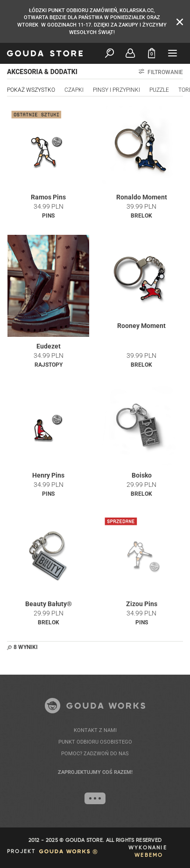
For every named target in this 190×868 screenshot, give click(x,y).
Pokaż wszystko (31, 90)
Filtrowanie (161, 72)
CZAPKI (74, 90)
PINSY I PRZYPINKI (116, 90)
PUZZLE (159, 90)
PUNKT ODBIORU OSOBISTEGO (95, 742)
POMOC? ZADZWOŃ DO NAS (95, 754)
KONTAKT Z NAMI (95, 730)
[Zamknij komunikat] (180, 21)
